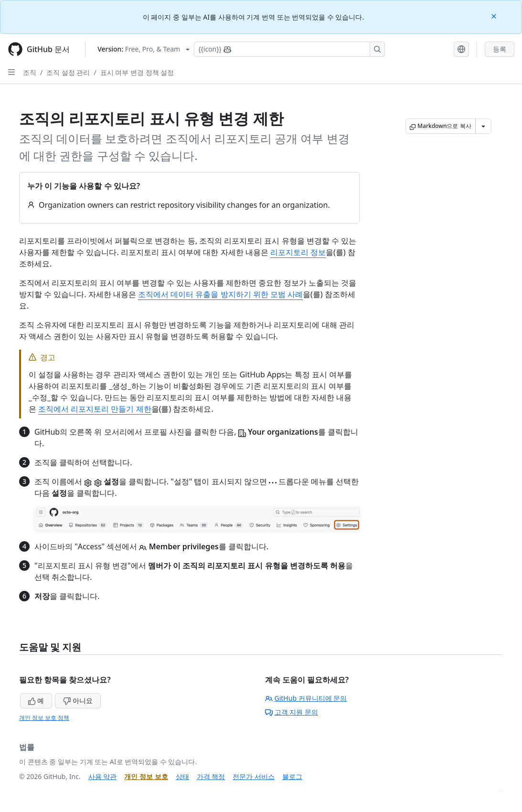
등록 (500, 49)
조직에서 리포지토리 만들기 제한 (95, 409)
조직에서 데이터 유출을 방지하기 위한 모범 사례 (220, 294)
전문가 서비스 (254, 776)
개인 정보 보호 (146, 776)
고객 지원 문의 (292, 712)
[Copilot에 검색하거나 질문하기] (289, 49)
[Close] (495, 16)
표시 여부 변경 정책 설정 (137, 72)
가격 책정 (211, 776)
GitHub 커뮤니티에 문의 (306, 698)
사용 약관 (103, 776)
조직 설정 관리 (68, 72)
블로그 (292, 776)
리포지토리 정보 (298, 252)
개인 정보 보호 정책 (44, 718)
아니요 (78, 700)
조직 (30, 72)
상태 (182, 776)
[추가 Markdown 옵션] (483, 126)
